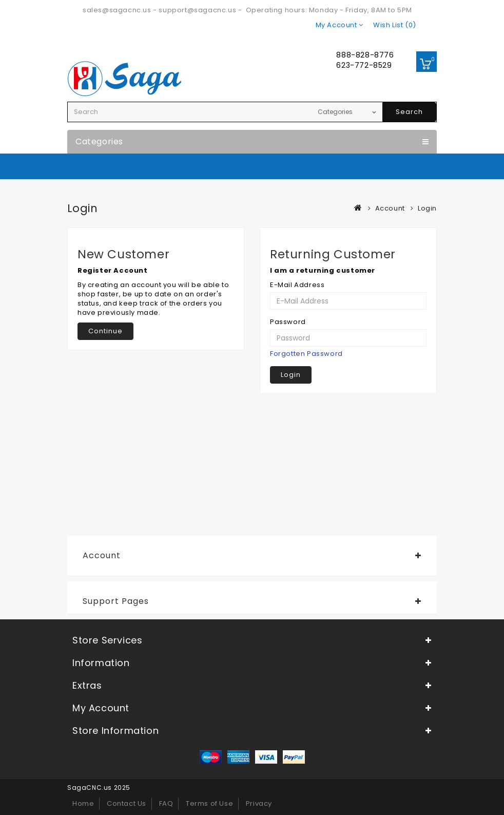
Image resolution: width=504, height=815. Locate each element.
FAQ (166, 803)
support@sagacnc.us (197, 10)
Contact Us (127, 803)
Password (288, 322)
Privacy (259, 803)
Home (83, 803)
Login (427, 208)
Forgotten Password (306, 354)
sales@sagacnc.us (117, 10)
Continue (105, 331)
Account (390, 208)
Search (409, 112)
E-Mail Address (297, 285)
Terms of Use (209, 803)
